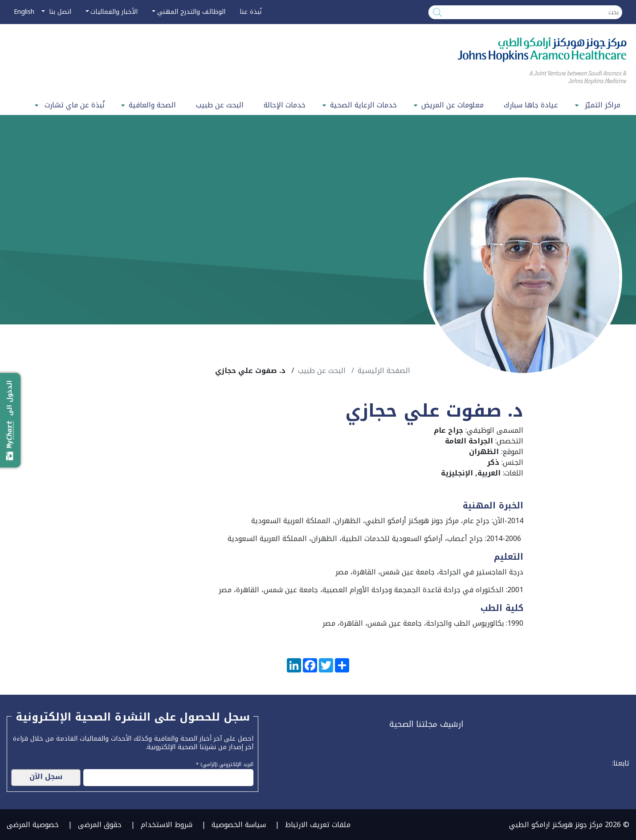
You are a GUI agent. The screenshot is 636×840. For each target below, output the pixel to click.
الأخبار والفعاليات (114, 12)
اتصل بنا (59, 12)
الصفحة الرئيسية (384, 371)
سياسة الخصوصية (239, 825)
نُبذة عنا (251, 12)
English (24, 12)
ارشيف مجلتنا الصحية (426, 724)
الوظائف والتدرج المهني (191, 12)
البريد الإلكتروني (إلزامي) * (225, 763)
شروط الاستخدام (167, 825)
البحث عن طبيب (220, 105)
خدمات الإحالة (285, 105)
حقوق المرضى (100, 825)
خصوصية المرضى (33, 825)
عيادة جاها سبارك (531, 105)
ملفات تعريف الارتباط (318, 825)
